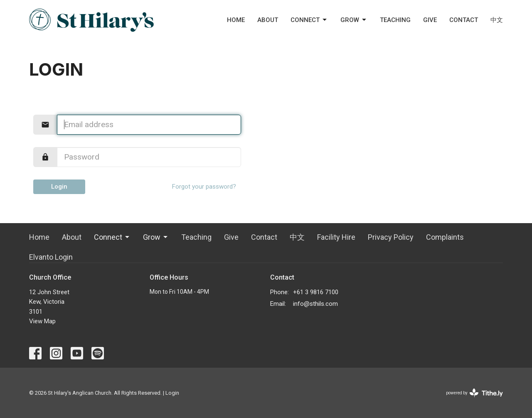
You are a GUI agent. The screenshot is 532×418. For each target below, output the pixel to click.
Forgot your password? (204, 187)
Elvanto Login (51, 257)
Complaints (445, 237)
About (268, 20)
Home (236, 20)
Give (430, 20)
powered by (474, 393)
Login (59, 187)
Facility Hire (336, 237)
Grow (354, 20)
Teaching (395, 20)
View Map (42, 321)
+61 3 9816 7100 (316, 292)
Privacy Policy (391, 237)
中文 (497, 20)
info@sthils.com (315, 304)
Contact (464, 20)
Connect (309, 20)
